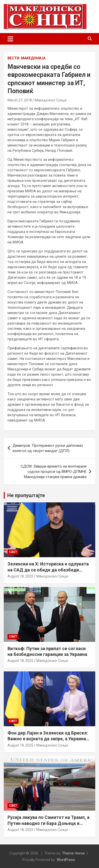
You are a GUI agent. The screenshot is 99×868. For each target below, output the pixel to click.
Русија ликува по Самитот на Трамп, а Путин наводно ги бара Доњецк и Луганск (48, 823)
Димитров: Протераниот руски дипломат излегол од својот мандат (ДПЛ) (48, 448)
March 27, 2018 (20, 100)
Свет (13, 552)
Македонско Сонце (51, 100)
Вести (13, 58)
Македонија (33, 58)
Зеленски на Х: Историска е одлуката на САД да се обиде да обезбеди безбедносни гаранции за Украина (48, 570)
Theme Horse (73, 853)
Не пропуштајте (26, 495)
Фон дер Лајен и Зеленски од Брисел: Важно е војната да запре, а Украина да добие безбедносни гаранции (48, 739)
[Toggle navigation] (10, 39)
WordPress (66, 860)
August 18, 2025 (20, 576)
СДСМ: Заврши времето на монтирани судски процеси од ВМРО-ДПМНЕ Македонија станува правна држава (54, 472)
